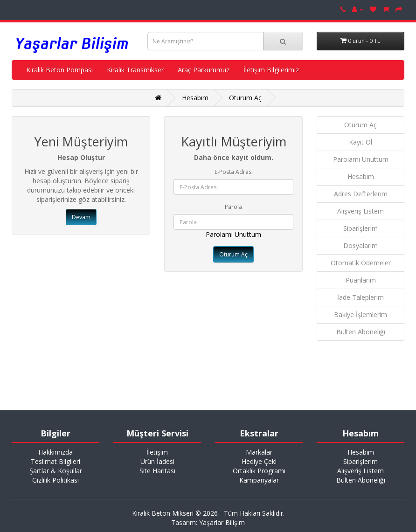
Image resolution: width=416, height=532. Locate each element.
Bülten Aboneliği (361, 332)
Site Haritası (157, 471)
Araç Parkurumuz (204, 70)
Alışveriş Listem (361, 211)
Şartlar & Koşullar (56, 471)
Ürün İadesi (157, 461)
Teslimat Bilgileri (55, 461)
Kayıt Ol (361, 142)
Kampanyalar (259, 480)
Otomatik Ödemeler (361, 263)
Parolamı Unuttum (233, 234)
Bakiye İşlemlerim (361, 314)
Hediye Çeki (259, 461)
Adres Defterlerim (361, 194)
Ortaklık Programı (259, 471)
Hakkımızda (55, 452)
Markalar (259, 452)
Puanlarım (361, 280)
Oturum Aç (245, 98)
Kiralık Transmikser (135, 70)
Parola (233, 207)
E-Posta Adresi (234, 172)
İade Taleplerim (361, 297)
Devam (81, 217)
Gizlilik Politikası (55, 480)
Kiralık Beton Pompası (59, 70)
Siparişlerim (361, 228)
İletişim (157, 452)
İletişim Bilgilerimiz (271, 70)
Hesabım (195, 98)
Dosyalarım (361, 245)
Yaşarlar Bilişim (222, 522)
